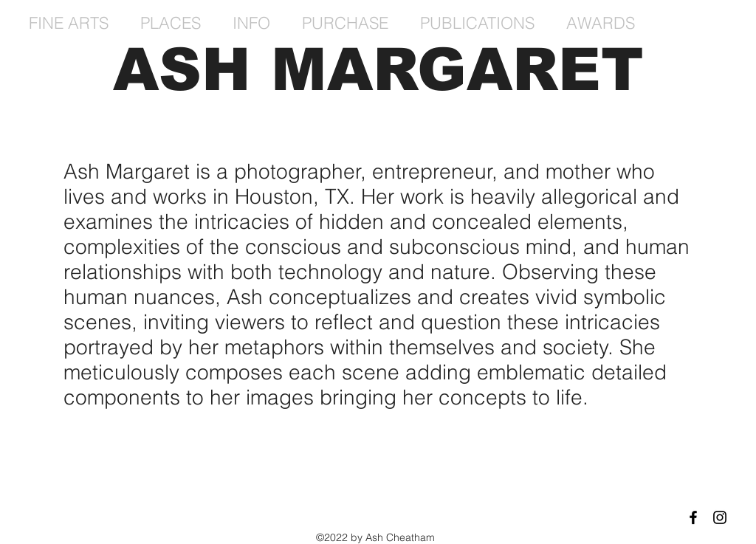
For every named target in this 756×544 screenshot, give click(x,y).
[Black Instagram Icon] (720, 517)
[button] (73, 23)
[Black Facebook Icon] (693, 517)
